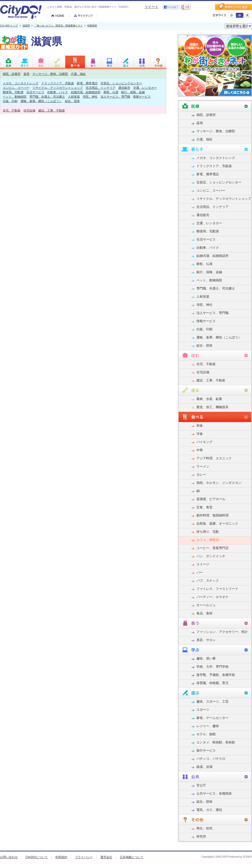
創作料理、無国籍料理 (212, 515)
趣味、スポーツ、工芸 (212, 701)
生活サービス (35, 92)
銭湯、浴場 (204, 767)
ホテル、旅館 (206, 734)
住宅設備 (29, 110)
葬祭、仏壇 (111, 92)
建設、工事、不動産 (52, 110)
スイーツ (203, 564)
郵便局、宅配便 (13, 92)
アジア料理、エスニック (214, 458)
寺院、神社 (90, 97)
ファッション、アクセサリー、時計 (222, 632)
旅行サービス (206, 750)
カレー (201, 475)
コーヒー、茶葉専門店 (212, 548)
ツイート (151, 7)
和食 (200, 426)
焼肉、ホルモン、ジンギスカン (219, 483)
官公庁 (201, 785)
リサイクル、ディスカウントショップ (58, 88)
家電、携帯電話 (87, 83)
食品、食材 (204, 613)
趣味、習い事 (206, 658)
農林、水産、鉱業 (209, 399)
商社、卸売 (204, 828)
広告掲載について (132, 857)
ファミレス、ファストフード (217, 589)
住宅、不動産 (12, 110)
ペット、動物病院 (15, 97)
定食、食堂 (204, 507)
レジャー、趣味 (208, 726)
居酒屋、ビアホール (211, 499)
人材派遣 (74, 97)
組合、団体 (72, 101)
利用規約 (61, 857)
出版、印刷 (10, 101)
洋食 (200, 434)
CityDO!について (37, 857)
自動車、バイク (58, 92)
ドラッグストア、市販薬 (58, 83)
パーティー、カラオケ (212, 597)
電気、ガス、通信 (209, 810)
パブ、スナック (208, 581)
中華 (200, 450)
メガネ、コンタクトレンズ (21, 83)
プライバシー (84, 857)
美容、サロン (206, 640)
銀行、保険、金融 (133, 92)
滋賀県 (26, 26)
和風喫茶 (92, 26)
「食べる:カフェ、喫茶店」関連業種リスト (59, 26)
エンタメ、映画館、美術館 (216, 742)
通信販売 (124, 88)
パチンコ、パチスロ (211, 759)
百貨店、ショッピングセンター (121, 83)
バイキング (204, 442)
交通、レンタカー (145, 88)
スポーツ (203, 710)
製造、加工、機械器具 (212, 407)
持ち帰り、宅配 (208, 532)
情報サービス (142, 97)
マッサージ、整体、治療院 (50, 74)
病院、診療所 (12, 74)
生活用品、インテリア (101, 88)
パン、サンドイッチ (211, 556)
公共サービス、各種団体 (214, 793)
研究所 (201, 836)
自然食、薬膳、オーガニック (217, 523)
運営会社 (106, 857)
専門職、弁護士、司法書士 (47, 97)
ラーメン (203, 466)
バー (200, 572)
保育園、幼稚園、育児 (212, 683)
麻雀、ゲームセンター (212, 718)
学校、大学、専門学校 (212, 667)
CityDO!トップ (9, 26)
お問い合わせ (9, 857)
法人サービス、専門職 (115, 97)
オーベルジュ (206, 605)
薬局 (26, 74)
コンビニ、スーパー (16, 88)
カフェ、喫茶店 (208, 540)
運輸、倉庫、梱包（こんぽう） (41, 101)
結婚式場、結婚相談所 (86, 92)
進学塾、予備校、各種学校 (216, 675)
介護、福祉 (78, 74)
